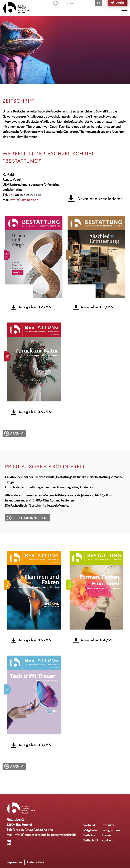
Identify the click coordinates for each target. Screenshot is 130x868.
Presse (106, 835)
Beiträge (89, 835)
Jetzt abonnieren (30, 518)
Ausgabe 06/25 (35, 412)
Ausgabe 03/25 (35, 745)
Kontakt (107, 840)
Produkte (108, 825)
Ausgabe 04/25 (97, 640)
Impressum (14, 862)
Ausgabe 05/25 (35, 640)
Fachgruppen (111, 830)
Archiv (17, 433)
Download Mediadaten (100, 199)
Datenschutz (36, 862)
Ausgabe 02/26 (35, 307)
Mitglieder (91, 830)
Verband (89, 825)
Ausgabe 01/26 (97, 307)
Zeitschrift (91, 840)
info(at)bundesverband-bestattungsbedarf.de (45, 835)
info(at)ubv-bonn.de (24, 200)
